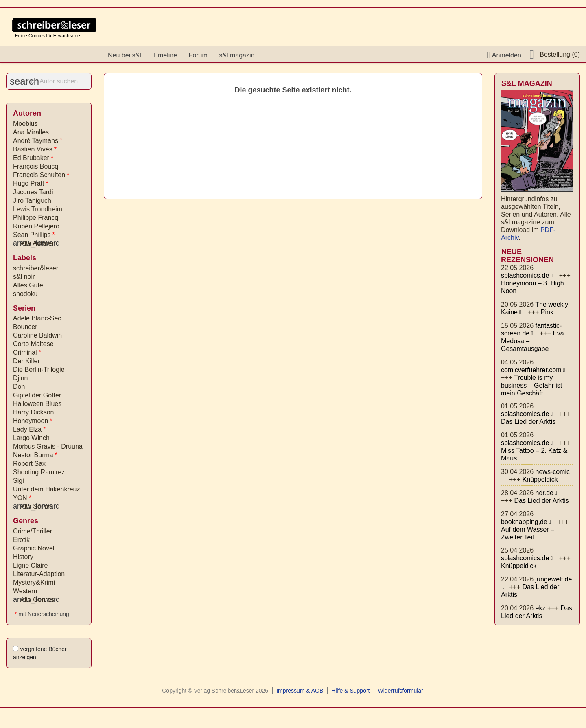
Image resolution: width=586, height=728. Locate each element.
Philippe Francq (36, 218)
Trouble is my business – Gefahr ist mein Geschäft (531, 385)
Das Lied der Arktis (528, 422)
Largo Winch (31, 438)
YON (22, 498)
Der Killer (26, 361)
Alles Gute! (29, 285)
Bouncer (25, 327)
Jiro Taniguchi (33, 201)
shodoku (25, 294)
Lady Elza (30, 429)
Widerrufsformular (401, 691)
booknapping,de (524, 522)
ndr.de (544, 493)
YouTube (306, 55)
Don (19, 387)
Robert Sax (29, 464)
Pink (547, 312)
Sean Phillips (34, 235)
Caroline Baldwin (37, 335)
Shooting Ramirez (39, 472)
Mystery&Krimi (34, 582)
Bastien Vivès (35, 149)
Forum (198, 55)
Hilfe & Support (350, 691)
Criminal (27, 352)
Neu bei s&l (125, 55)
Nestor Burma (35, 455)
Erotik (21, 540)
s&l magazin (237, 55)
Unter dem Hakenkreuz (47, 489)
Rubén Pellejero (36, 226)
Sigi (19, 481)
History (23, 557)
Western (25, 591)
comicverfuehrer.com (531, 370)
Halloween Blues (37, 404)
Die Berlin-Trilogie (39, 369)
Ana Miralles (31, 132)
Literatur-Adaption (39, 574)
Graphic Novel (34, 548)
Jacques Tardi (33, 192)
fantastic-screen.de (531, 329)
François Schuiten (41, 175)
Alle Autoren (34, 243)
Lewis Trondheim (38, 209)
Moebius (25, 124)
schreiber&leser (36, 268)
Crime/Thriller (33, 531)
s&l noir (24, 277)
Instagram (289, 55)
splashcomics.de (525, 275)
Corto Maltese (33, 344)
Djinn (20, 378)
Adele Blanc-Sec (37, 318)
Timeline (165, 55)
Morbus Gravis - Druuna (48, 446)
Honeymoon (33, 421)
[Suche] (49, 81)
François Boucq (36, 166)
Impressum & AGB (300, 691)
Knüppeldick (540, 479)
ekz (541, 608)
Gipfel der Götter (37, 395)
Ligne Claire (30, 565)
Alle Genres (34, 600)
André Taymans (38, 141)
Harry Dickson (33, 412)
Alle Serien (32, 506)
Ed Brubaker (33, 158)
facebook (271, 55)
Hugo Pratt (31, 183)
